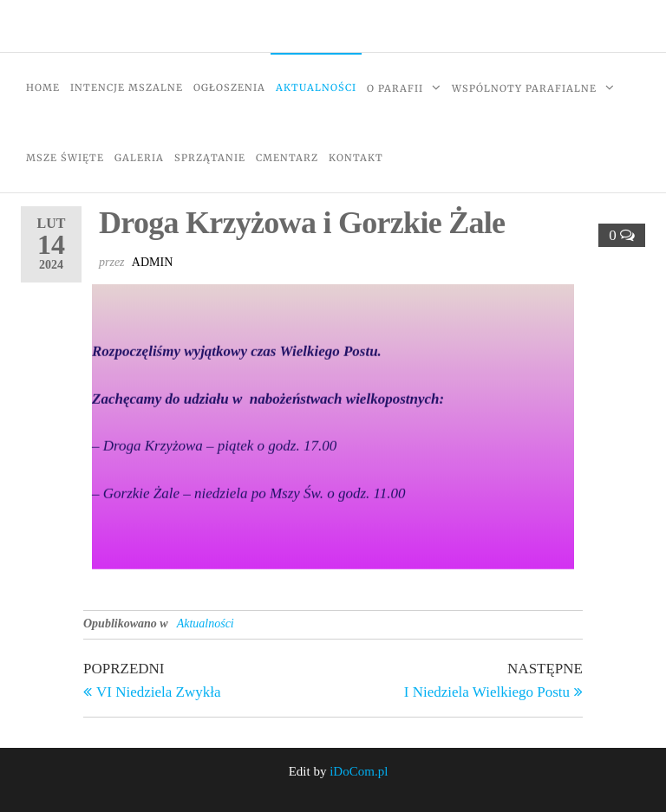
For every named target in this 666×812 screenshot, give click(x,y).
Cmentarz (287, 158)
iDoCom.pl (359, 771)
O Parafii (395, 88)
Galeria (139, 158)
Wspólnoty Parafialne (524, 88)
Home (43, 88)
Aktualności (316, 88)
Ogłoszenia (229, 88)
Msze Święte (65, 158)
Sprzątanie (210, 158)
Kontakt (356, 158)
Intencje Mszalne (127, 88)
